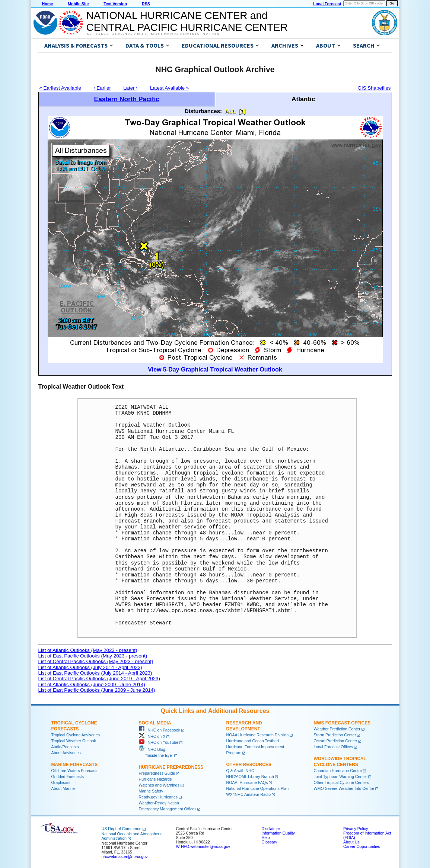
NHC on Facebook (160, 730)
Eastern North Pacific (127, 99)
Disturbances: (203, 111)
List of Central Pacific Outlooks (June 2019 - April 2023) (99, 679)
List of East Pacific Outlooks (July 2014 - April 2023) (95, 673)
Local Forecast (327, 4)
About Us (351, 842)
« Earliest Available (60, 88)
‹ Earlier (102, 88)
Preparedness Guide (157, 773)
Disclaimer (271, 829)
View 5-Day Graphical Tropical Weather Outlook (215, 369)
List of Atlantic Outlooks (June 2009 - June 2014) (92, 684)
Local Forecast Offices (334, 747)
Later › (130, 88)
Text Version (115, 4)
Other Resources (249, 765)
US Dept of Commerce (122, 829)
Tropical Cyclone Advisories (76, 735)
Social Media (155, 723)
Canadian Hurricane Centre (338, 771)
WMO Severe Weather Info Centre (344, 788)
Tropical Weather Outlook (74, 741)
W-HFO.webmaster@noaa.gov (203, 846)
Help (266, 838)
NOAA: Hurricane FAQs (247, 782)
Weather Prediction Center (337, 729)
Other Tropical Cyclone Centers (342, 782)
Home (48, 4)
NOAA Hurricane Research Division (258, 735)
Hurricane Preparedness (171, 767)
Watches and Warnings (159, 785)
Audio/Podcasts (65, 747)
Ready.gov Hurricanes (158, 797)
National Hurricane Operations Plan (258, 788)
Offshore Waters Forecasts (75, 771)
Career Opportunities (362, 846)
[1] (242, 111)
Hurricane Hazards (155, 779)
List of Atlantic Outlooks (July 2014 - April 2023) (90, 667)
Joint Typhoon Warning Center (340, 777)
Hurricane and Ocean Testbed (253, 741)
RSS (146, 4)
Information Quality (278, 833)
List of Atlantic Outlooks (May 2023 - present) (88, 650)
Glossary (270, 842)
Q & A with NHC (240, 771)
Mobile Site (78, 4)
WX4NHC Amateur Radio (249, 794)
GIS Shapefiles (374, 88)
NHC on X (152, 736)
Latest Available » (169, 88)
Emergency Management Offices (168, 809)
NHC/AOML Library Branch (250, 777)
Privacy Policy (356, 829)
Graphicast (61, 782)
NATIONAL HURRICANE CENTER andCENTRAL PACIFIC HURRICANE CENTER (187, 21)
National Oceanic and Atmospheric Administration (154, 34)
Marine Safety (151, 791)
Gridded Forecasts (68, 777)
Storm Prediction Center (335, 735)
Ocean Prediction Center (336, 741)
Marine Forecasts (75, 765)
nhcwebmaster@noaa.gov (125, 856)
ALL (230, 111)
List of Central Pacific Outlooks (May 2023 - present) (96, 661)
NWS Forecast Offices (342, 723)
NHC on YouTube (159, 742)
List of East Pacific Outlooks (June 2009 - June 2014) (97, 690)
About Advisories (66, 753)
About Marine (63, 788)
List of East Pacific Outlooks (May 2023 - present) (93, 656)
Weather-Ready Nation (159, 803)
